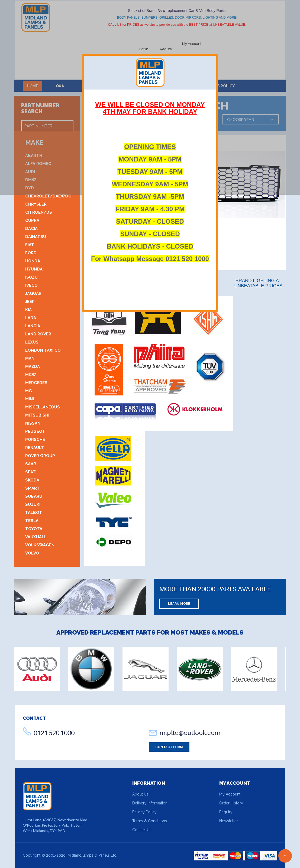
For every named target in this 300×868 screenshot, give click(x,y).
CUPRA (32, 220)
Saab (31, 464)
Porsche (35, 440)
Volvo (32, 553)
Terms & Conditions (150, 821)
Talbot (34, 513)
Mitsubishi (37, 415)
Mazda (33, 367)
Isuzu (31, 277)
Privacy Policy (144, 812)
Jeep (30, 302)
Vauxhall (36, 537)
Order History (231, 803)
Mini (30, 399)
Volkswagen (40, 545)
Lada (31, 318)
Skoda (32, 480)
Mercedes (36, 383)
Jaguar (33, 293)
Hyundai (34, 269)
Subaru (34, 496)
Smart (33, 488)
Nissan (33, 423)
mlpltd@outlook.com (190, 733)
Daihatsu (36, 237)
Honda (33, 261)
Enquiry (226, 812)
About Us (140, 794)
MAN (30, 358)
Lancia (33, 326)
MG (29, 391)
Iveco (31, 285)
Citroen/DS (39, 212)
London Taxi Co (43, 350)
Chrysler (36, 204)
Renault (35, 448)
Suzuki (33, 504)
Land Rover (38, 334)
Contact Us (142, 830)
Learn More (179, 604)
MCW (31, 375)
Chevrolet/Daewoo (48, 196)
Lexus (32, 342)
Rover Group (40, 456)
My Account (230, 794)
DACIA (31, 229)
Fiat (30, 245)
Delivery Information (150, 803)
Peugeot (35, 431)
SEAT (30, 472)
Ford (31, 253)
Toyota (34, 529)
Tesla (32, 521)
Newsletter (229, 821)
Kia (28, 310)
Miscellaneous (43, 407)
